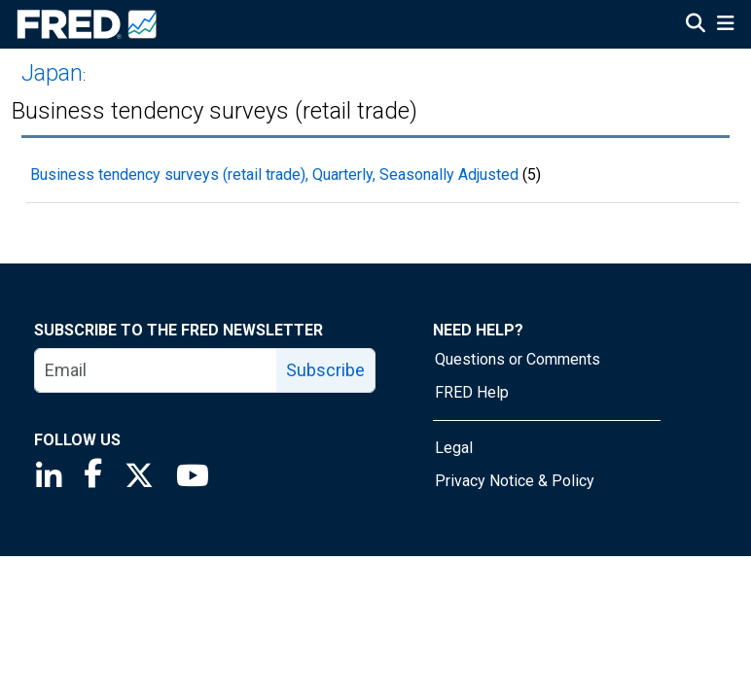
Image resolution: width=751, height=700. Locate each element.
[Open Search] (696, 25)
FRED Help (472, 392)
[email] (156, 370)
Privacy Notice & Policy (515, 481)
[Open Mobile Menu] (725, 25)
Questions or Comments (518, 359)
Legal (454, 448)
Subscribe (325, 370)
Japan (52, 73)
